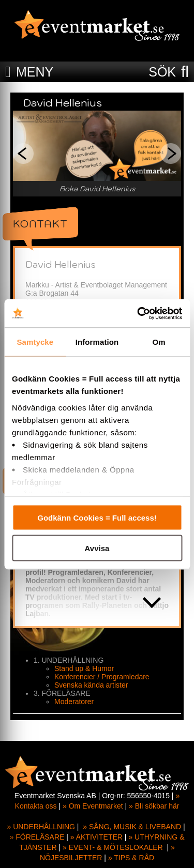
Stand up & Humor (84, 668)
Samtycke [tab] (35, 342)
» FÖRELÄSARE (37, 837)
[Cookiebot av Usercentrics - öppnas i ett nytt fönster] (138, 313)
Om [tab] (159, 342)
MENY (35, 72)
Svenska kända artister (91, 685)
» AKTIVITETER (96, 837)
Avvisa (97, 548)
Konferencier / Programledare (102, 677)
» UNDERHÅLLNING (41, 827)
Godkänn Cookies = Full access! (97, 518)
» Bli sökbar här (154, 806)
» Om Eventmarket (93, 806)
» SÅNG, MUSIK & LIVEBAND (132, 827)
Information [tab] (97, 342)
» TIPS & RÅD (131, 858)
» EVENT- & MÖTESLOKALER (113, 847)
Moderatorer (74, 702)
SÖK (162, 72)
